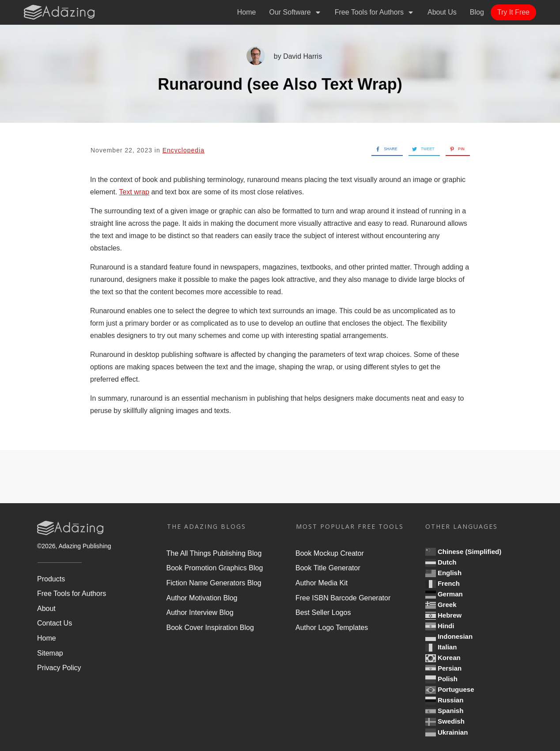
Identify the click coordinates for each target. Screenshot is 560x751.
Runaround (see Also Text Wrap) (280, 84)
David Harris (303, 56)
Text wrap (134, 192)
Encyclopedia (184, 150)
